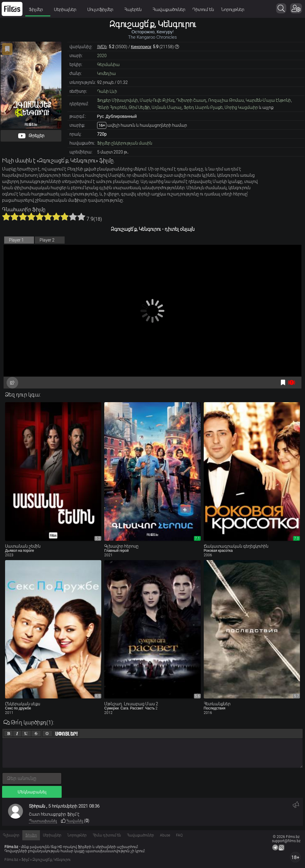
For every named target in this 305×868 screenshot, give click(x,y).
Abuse (165, 835)
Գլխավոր (11, 835)
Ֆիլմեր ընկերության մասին (125, 143)
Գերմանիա (108, 65)
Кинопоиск (141, 47)
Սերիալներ (67, 10)
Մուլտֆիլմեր (102, 10)
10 (81, 217)
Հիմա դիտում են (107, 835)
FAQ (179, 835)
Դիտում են (203, 10)
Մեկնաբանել (32, 792)
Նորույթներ (233, 10)
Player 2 (47, 240)
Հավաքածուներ (169, 10)
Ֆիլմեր (38, 10)
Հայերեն (135, 10)
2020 (102, 56)
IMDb (102, 47)
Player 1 (16, 240)
